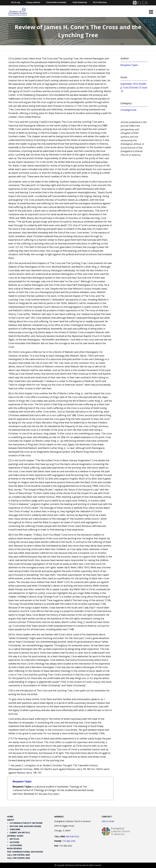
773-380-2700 (69, 841)
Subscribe (15, 829)
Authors (15, 842)
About (11, 820)
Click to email (108, 821)
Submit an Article (20, 832)
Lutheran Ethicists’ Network (26, 823)
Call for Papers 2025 (18, 855)
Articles (14, 839)
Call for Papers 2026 (18, 858)
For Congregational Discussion (25, 852)
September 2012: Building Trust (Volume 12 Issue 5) (134, 87)
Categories (16, 845)
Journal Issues (15, 836)
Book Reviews (15, 848)
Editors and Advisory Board (25, 826)
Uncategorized (128, 110)
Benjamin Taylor (22, 781)
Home (10, 817)
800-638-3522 (73, 836)
